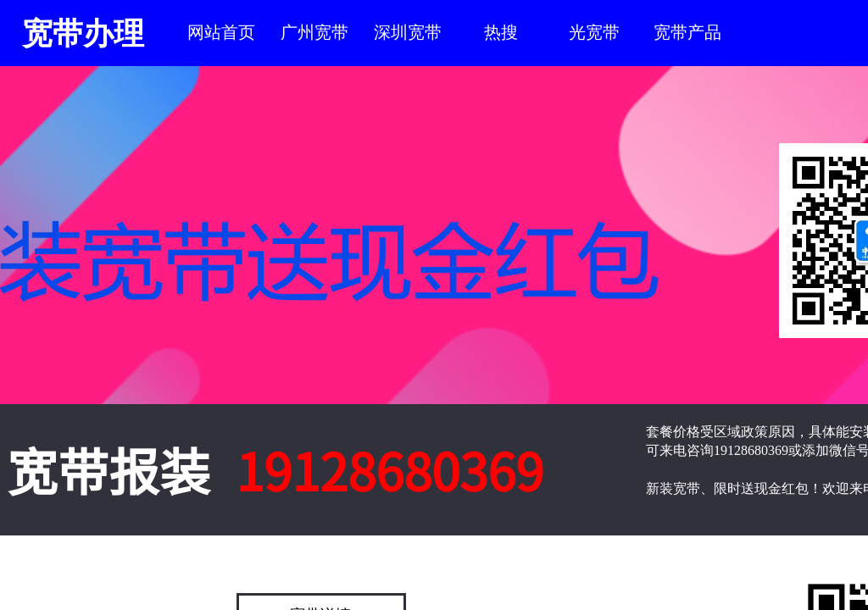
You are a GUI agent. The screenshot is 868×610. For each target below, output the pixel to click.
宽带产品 (687, 32)
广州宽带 (314, 32)
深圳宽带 (408, 32)
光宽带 (594, 32)
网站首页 (221, 32)
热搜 (501, 32)
